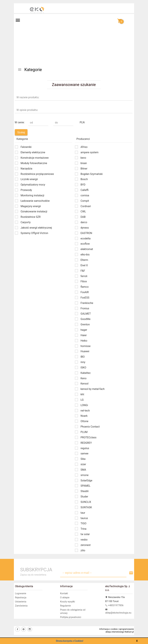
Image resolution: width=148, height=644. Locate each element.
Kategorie (30, 70)
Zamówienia (21, 606)
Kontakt (64, 593)
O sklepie (65, 597)
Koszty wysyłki (68, 602)
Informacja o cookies (108, 629)
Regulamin (66, 606)
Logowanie (21, 593)
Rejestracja (21, 597)
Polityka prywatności (71, 617)
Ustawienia (21, 602)
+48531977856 (114, 605)
